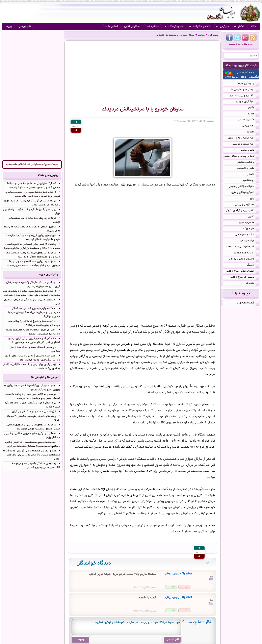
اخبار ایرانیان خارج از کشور (243, 138)
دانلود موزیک (250, 150)
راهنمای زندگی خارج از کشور (243, 271)
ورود (9, 27)
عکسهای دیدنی (249, 120)
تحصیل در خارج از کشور (245, 277)
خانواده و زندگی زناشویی (244, 187)
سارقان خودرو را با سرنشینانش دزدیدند (175, 35)
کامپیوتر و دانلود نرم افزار (244, 259)
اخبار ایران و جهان (247, 102)
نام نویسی (25, 27)
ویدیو (254, 114)
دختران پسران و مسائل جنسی (241, 156)
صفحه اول (213, 35)
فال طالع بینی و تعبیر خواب (243, 247)
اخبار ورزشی (251, 126)
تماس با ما (111, 27)
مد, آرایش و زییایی (247, 205)
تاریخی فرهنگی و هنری (245, 193)
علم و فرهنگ (174, 27)
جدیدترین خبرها (248, 84)
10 (173, 587)
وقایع (254, 108)
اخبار (239, 27)
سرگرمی (222, 27)
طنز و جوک (251, 229)
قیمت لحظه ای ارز (248, 303)
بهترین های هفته (48, 175)
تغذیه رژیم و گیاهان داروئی (242, 211)
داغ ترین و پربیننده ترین (244, 96)
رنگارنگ (253, 265)
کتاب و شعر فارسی (247, 235)
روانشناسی (251, 181)
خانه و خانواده (200, 27)
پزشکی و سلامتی (248, 163)
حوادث (201, 35)
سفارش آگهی (132, 27)
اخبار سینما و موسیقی (245, 144)
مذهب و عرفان (249, 223)
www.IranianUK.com (241, 45)
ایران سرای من (250, 241)
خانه (253, 27)
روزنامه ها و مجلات (247, 253)
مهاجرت (253, 283)
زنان (255, 199)
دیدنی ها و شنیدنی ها (245, 90)
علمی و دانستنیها (248, 169)
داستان (253, 175)
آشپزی (254, 217)
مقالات (253, 132)
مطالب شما (152, 27)
